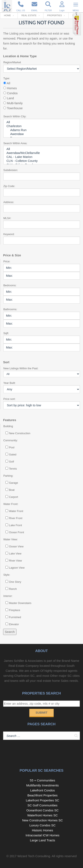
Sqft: (6, 333)
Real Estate (29, 15)
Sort (6, 362)
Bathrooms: (10, 309)
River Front (16, 518)
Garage (13, 483)
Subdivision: (11, 170)
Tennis (13, 469)
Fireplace (14, 610)
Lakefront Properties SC (42, 800)
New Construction (20, 433)
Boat (12, 490)
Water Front (16, 511)
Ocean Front (16, 532)
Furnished (15, 617)
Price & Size (12, 255)
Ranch (13, 589)
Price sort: (9, 399)
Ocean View (16, 546)
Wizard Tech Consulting (34, 856)
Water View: (11, 539)
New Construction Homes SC (43, 820)
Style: (7, 575)
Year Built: (9, 383)
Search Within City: (15, 116)
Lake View (15, 554)
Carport (13, 497)
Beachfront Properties (43, 795)
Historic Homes (42, 830)
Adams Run (42, 130)
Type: (7, 78)
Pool (12, 447)
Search (10, 632)
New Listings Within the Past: (21, 368)
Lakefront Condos (42, 790)
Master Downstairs (20, 603)
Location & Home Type (20, 56)
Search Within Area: (15, 143)
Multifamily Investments (42, 785)
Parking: (8, 476)
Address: (9, 202)
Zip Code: (9, 186)
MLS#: (7, 218)
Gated (13, 454)
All (42, 122)
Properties (55, 15)
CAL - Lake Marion (42, 157)
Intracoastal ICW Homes (43, 835)
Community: (11, 440)
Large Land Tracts (43, 840)
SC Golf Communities (42, 805)
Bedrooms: (10, 285)
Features (10, 420)
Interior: (8, 596)
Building (8, 426)
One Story (15, 582)
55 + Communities (43, 780)
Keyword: (9, 234)
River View (15, 561)
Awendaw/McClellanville (42, 153)
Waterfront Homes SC (42, 815)
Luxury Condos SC (42, 825)
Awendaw (42, 134)
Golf (11, 462)
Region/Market (12, 62)
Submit (42, 712)
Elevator (14, 624)
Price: (7, 261)
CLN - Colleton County (42, 161)
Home (7, 15)
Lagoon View (17, 568)
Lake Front (15, 525)
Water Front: (11, 504)
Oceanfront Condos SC (43, 810)
